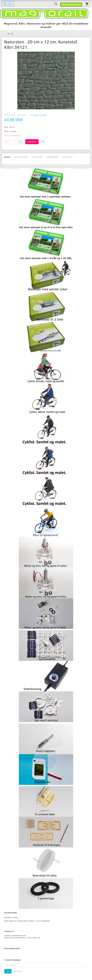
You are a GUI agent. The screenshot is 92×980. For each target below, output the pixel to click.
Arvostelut (68, 157)
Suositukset (37, 157)
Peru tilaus (17, 971)
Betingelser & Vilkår (11, 917)
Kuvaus (7, 157)
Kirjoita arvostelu (40, 115)
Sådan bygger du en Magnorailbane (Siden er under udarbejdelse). (27, 921)
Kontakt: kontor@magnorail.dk (15, 935)
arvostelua (22, 115)
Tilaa (8, 971)
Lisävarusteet (53, 157)
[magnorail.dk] (44, 13)
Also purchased (21, 157)
